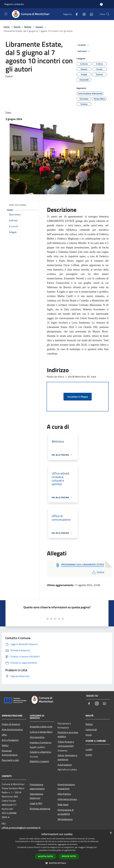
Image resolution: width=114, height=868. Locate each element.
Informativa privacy (67, 799)
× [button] (111, 833)
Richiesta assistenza (40, 809)
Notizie (28, 27)
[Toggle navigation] (6, 14)
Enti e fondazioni (10, 740)
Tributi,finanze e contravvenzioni (66, 744)
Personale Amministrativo (10, 753)
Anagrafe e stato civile (41, 727)
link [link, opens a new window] (74, 850)
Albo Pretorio (64, 794)
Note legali (63, 804)
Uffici (4, 735)
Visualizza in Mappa (78, 397)
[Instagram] (83, 14)
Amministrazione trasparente (66, 786)
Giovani (39, 27)
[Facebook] (76, 14)
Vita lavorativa (37, 737)
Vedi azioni (84, 51)
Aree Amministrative (12, 729)
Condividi (84, 45)
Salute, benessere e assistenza (67, 757)
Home (7, 27)
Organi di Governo (11, 724)
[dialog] (57, 849)
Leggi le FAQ (36, 803)
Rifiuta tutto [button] (69, 856)
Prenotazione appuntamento (37, 786)
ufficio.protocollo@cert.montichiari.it (21, 828)
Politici (5, 745)
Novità (17, 27)
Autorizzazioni (65, 765)
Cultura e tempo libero (41, 732)
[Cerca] (108, 14)
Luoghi (89, 749)
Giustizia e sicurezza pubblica (68, 734)
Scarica (98, 572)
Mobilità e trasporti (39, 761)
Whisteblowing (65, 819)
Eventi (89, 755)
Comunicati (91, 729)
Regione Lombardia (14, 4)
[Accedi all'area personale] (101, 4)
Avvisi (89, 735)
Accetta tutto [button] (46, 856)
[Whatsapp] (90, 14)
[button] (57, 863)
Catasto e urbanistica (40, 752)
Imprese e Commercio (41, 742)
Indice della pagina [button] (18, 205)
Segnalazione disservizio (36, 796)
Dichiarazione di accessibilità (66, 812)
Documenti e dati (10, 760)
